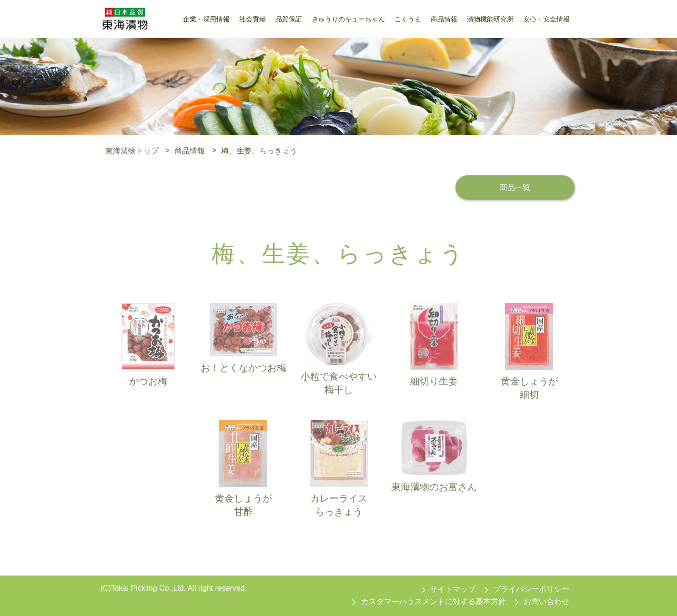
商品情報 (190, 150)
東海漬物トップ (132, 150)
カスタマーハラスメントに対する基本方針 (434, 601)
